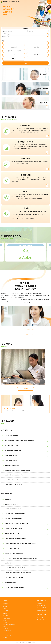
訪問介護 (37, 51)
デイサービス (37, 43)
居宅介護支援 (14, 47)
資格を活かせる (37, 55)
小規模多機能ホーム (37, 47)
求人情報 (26, 336)
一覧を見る (26, 390)
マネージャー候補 (25, 331)
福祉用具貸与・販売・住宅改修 (14, 51)
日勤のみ (14, 59)
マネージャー (14, 55)
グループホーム (14, 43)
